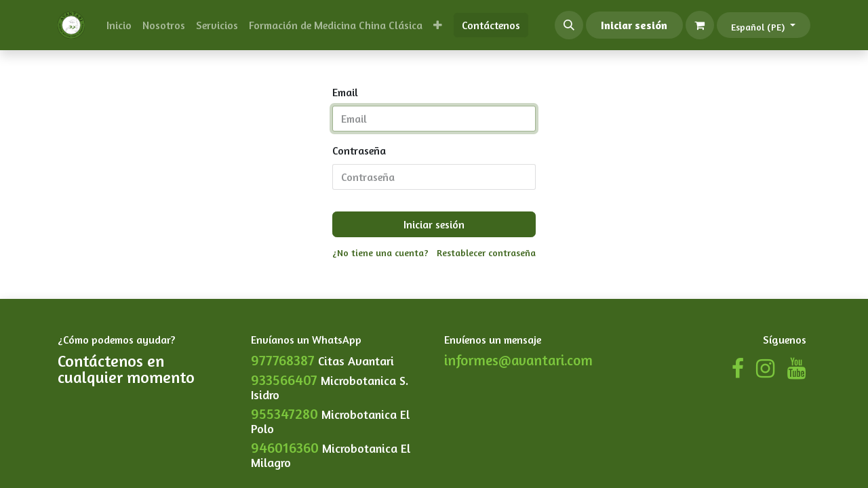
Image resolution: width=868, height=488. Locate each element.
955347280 (284, 414)
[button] (569, 25)
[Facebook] (738, 369)
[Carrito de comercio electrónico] (700, 25)
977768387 (283, 360)
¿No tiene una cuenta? (380, 252)
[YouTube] (796, 369)
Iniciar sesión (634, 25)
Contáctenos (491, 25)
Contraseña (359, 150)
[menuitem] (119, 25)
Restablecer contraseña (486, 252)
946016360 (285, 448)
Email (345, 92)
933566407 (284, 380)
